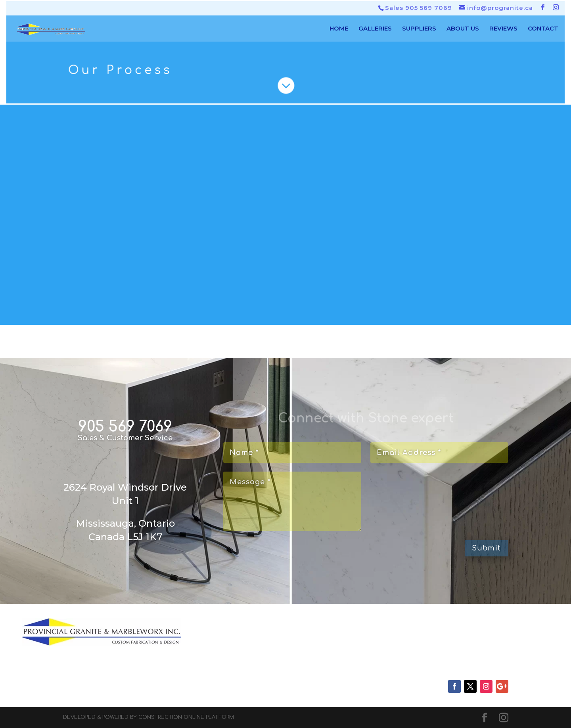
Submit (486, 548)
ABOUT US (463, 29)
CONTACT (543, 29)
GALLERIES (375, 29)
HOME (339, 29)
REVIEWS (503, 29)
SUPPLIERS (419, 29)
